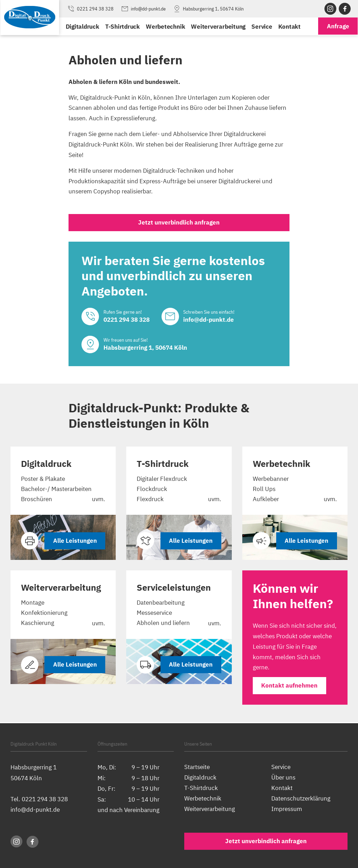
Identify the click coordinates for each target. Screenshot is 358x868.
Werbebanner (271, 479)
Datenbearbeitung (161, 604)
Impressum (287, 809)
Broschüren (37, 500)
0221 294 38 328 (90, 9)
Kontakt (289, 26)
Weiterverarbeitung (218, 26)
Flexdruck (150, 500)
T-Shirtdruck (122, 26)
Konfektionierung (44, 614)
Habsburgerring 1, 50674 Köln (208, 9)
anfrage (338, 26)
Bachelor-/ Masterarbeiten (56, 490)
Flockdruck (152, 490)
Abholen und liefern (163, 625)
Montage (33, 604)
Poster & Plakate (43, 479)
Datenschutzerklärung (301, 799)
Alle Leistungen (75, 542)
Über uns (283, 778)
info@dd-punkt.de (143, 9)
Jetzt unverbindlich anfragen (179, 223)
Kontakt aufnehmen (290, 687)
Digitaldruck (82, 26)
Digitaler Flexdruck (162, 479)
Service (261, 26)
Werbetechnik (165, 26)
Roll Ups (264, 490)
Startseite (197, 767)
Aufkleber (266, 500)
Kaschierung (38, 625)
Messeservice (154, 614)
